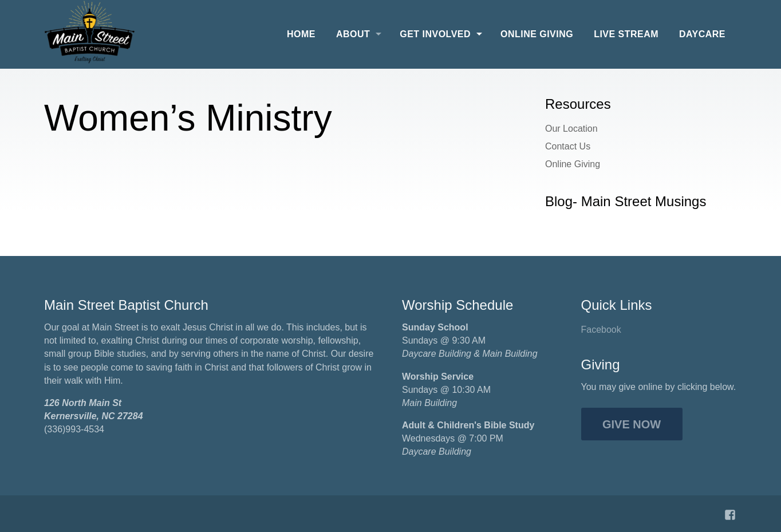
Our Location (571, 129)
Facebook (601, 330)
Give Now (632, 424)
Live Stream (626, 34)
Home (301, 34)
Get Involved (435, 34)
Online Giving (537, 34)
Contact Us (568, 146)
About (353, 34)
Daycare (702, 34)
